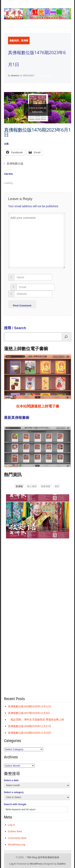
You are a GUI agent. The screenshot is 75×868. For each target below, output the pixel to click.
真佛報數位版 (15, 164)
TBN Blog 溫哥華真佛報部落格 (42, 857)
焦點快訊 (14, 41)
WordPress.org (17, 845)
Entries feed (15, 831)
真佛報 (25, 41)
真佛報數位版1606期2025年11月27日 (30, 726)
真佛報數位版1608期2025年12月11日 (30, 706)
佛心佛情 (32, 487)
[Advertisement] (34, 603)
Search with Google (15, 804)
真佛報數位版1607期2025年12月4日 (29, 713)
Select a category (14, 792)
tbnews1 (15, 75)
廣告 (57, 487)
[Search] (66, 337)
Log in (11, 825)
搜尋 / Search (15, 328)
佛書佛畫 (46, 487)
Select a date (11, 780)
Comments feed (17, 838)
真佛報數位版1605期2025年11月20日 (30, 733)
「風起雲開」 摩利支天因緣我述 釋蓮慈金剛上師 (36, 720)
